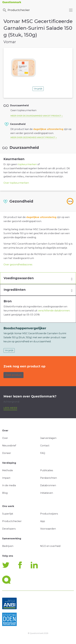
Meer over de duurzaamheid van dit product (36, 116)
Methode (8, 470)
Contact (45, 446)
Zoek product (13, 375)
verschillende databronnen (54, 311)
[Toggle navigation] (71, 10)
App (43, 521)
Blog (5, 493)
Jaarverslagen (48, 438)
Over (5, 438)
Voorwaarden (48, 529)
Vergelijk (38, 89)
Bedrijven (8, 546)
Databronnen (48, 485)
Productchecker (16, 10)
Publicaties (47, 470)
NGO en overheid (50, 546)
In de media (9, 485)
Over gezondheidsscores (18, 265)
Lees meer (10, 408)
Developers (9, 529)
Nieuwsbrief (9, 446)
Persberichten (49, 478)
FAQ (43, 453)
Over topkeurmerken (16, 183)
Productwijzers (49, 514)
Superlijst (8, 514)
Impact (6, 478)
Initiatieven (47, 493)
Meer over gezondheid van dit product (33, 137)
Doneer (7, 453)
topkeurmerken (27, 164)
